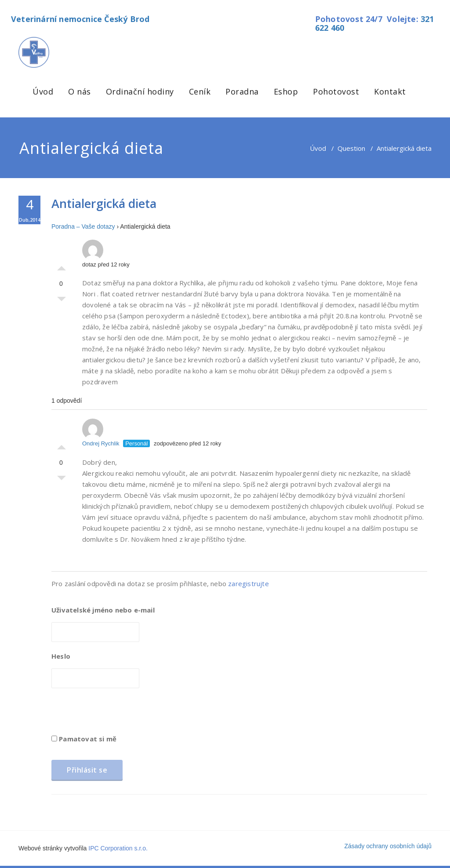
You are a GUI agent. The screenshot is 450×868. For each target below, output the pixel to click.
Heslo (61, 656)
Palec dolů (62, 301)
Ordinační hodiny (140, 91)
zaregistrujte (249, 584)
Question (351, 148)
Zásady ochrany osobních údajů (388, 846)
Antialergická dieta (104, 203)
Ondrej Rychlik (101, 433)
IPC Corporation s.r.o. (118, 848)
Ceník (200, 91)
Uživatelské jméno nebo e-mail (103, 610)
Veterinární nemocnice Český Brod (80, 19)
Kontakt (390, 91)
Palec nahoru (62, 266)
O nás (80, 91)
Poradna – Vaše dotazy (83, 226)
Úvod (43, 91)
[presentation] (118, 714)
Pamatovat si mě (84, 739)
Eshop (286, 91)
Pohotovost (336, 91)
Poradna (242, 91)
